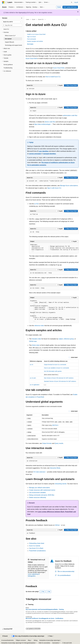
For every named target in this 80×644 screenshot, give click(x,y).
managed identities (49, 154)
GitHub (57, 525)
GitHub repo (33, 341)
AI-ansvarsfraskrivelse (8, 640)
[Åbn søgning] (72, 2)
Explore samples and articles (35, 41)
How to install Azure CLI (53, 77)
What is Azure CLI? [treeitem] (10, 36)
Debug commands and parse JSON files (42, 495)
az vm (31, 365)
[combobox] (12, 22)
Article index (36, 345)
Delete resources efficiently (38, 497)
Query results (59, 443)
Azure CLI (41, 19)
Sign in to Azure (31, 37)
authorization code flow (70, 115)
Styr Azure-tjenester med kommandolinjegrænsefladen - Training (45, 609)
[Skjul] (22, 18)
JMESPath (55, 425)
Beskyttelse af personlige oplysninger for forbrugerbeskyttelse (18, 643)
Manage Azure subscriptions (69, 186)
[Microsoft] (3, 2)
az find (36, 204)
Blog (29, 640)
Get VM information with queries (53, 371)
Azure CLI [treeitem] (6, 29)
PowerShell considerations (37, 551)
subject (61, 339)
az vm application (35, 385)
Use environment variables (37, 493)
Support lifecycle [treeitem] (9, 42)
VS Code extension (39, 472)
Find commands (32, 39)
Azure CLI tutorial (35, 546)
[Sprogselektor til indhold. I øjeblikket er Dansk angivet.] (5, 636)
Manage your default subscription (39, 488)
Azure (34, 19)
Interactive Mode (55, 468)
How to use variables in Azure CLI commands (56, 368)
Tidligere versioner (21, 640)
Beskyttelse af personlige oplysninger (50, 640)
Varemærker (56, 643)
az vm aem (33, 378)
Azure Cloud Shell (31, 58)
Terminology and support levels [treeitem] (13, 45)
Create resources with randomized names (42, 490)
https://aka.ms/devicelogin (42, 124)
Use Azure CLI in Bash (36, 548)
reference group (69, 339)
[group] (54, 248)
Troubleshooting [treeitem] (8, 68)
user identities (44, 151)
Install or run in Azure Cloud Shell (36, 34)
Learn (28, 19)
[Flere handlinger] (77, 20)
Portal (59, 7)
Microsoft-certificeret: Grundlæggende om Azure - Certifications (44, 618)
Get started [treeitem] (8, 39)
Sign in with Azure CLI (54, 188)
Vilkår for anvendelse (44, 643)
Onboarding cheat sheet (37, 543)
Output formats (47, 443)
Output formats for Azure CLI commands (55, 365)
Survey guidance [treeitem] (8, 65)
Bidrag (36, 640)
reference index (39, 326)
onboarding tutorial (61, 484)
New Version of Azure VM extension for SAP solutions (59, 378)
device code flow (50, 122)
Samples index (37, 339)
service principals (35, 154)
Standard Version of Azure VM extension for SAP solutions (60, 381)
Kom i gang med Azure (70, 7)
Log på (76, 2)
